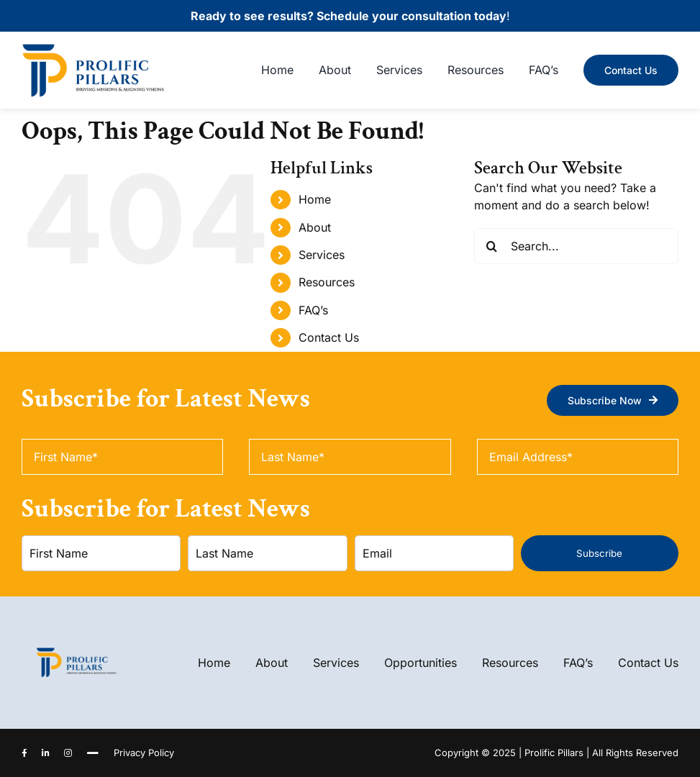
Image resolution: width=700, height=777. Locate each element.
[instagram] (68, 753)
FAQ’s (313, 310)
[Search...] (576, 246)
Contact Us (329, 337)
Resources (327, 282)
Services (322, 255)
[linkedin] (46, 753)
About (315, 227)
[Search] (492, 246)
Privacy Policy (144, 753)
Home (315, 199)
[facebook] (24, 753)
